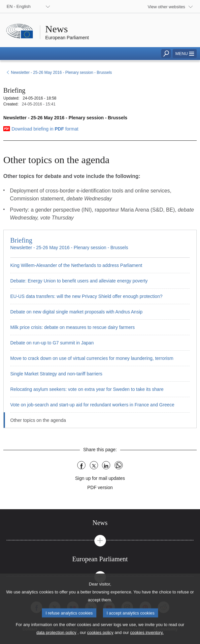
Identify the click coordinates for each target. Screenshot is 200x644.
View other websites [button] (166, 7)
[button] (185, 54)
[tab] (100, 523)
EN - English (19, 6)
